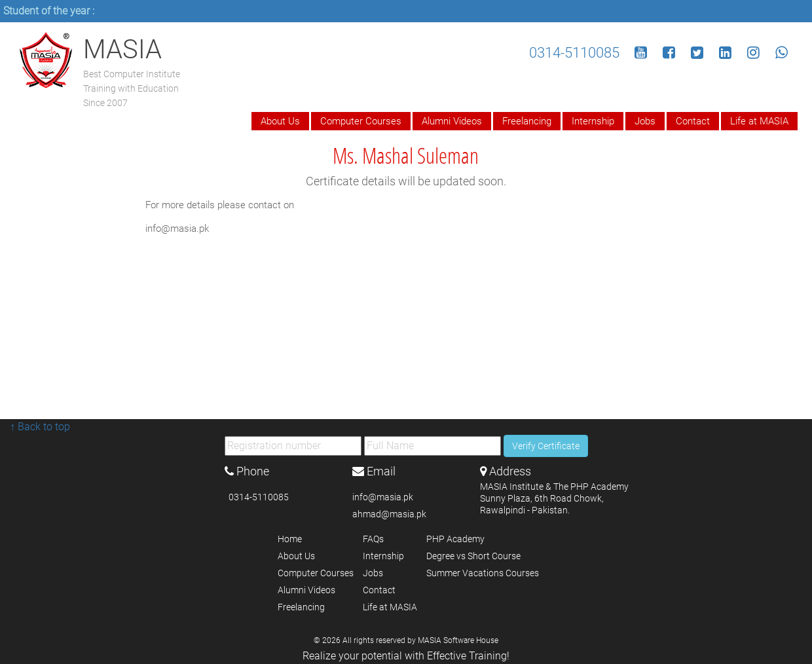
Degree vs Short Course (473, 556)
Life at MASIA (759, 121)
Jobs (645, 121)
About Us (280, 121)
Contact (693, 121)
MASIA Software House (458, 640)
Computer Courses (361, 121)
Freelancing (527, 121)
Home (290, 539)
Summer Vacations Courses (483, 573)
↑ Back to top (40, 427)
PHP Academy (455, 539)
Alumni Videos (452, 121)
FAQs (373, 539)
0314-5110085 (574, 53)
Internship (593, 121)
